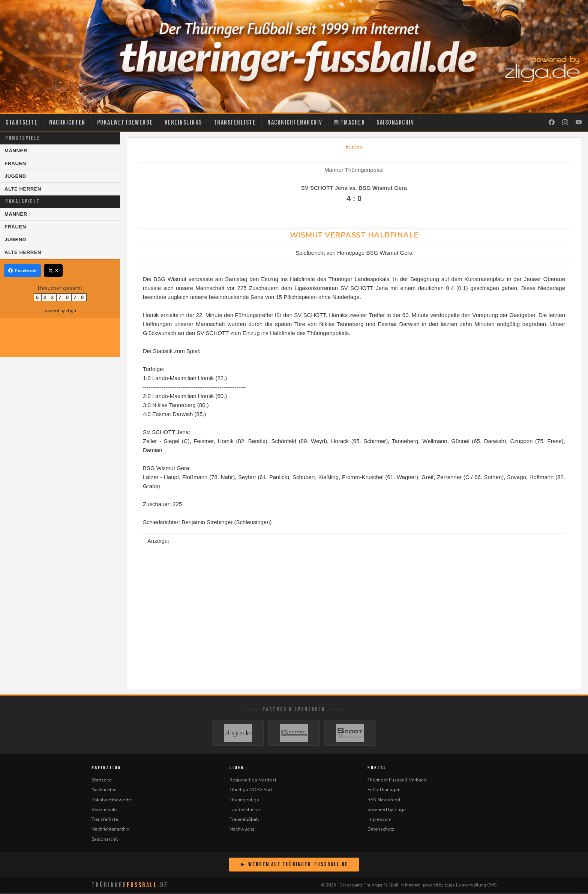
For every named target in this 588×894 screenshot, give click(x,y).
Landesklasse (245, 810)
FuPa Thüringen (384, 790)
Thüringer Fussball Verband (397, 780)
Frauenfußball (244, 820)
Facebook (22, 270)
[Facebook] (552, 123)
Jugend (15, 176)
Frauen (15, 163)
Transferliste (235, 122)
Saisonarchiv (395, 122)
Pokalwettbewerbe (125, 122)
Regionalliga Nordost (253, 780)
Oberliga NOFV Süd (251, 790)
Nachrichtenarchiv (295, 122)
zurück (354, 147)
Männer (16, 151)
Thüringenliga (244, 800)
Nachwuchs (242, 829)
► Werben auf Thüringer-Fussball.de (294, 865)
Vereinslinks (183, 122)
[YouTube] (579, 123)
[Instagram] (565, 123)
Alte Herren (23, 189)
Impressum (379, 820)
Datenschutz (381, 829)
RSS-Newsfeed (384, 800)
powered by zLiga (60, 311)
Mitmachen (350, 122)
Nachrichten (67, 122)
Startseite (22, 122)
